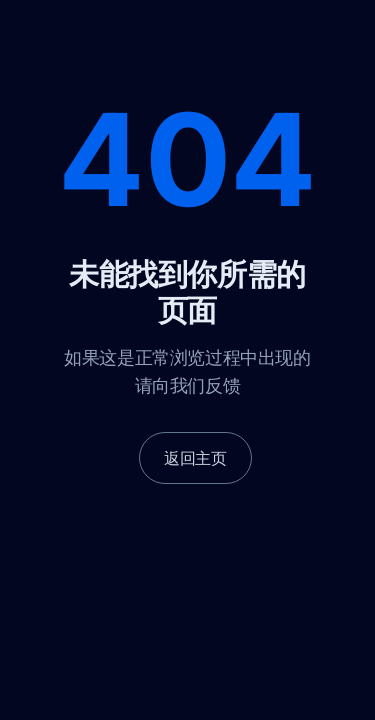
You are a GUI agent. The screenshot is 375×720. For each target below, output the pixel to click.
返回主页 (195, 458)
